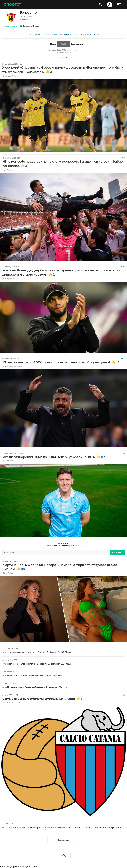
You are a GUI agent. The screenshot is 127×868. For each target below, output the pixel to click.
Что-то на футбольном (12, 366)
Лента (29, 35)
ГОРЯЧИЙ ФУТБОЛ (11, 703)
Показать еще (63, 840)
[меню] (119, 5)
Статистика (56, 35)
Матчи (46, 35)
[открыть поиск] (101, 5)
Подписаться (11, 27)
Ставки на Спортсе (11, 76)
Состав (37, 35)
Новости (78, 35)
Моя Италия (8, 170)
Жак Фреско (8, 278)
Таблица (68, 35)
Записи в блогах (92, 35)
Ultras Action (8, 573)
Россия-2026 (8, 461)
